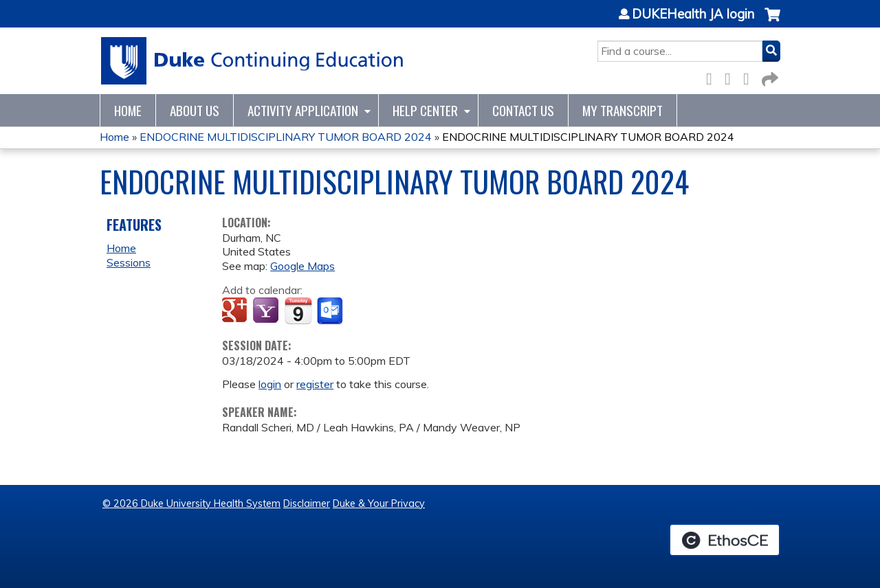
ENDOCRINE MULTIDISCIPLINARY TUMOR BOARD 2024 (286, 137)
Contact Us (523, 110)
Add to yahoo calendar (267, 311)
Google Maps (302, 266)
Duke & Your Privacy (379, 504)
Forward (769, 77)
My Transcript (623, 110)
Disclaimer (307, 504)
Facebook (713, 77)
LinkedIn (750, 77)
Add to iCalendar (298, 310)
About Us (195, 110)
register (315, 384)
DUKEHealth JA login (693, 14)
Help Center (425, 110)
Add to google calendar (236, 311)
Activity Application (303, 110)
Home (128, 110)
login (270, 384)
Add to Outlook (331, 311)
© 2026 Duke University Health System (191, 504)
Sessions (129, 262)
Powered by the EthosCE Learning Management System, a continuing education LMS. (725, 540)
